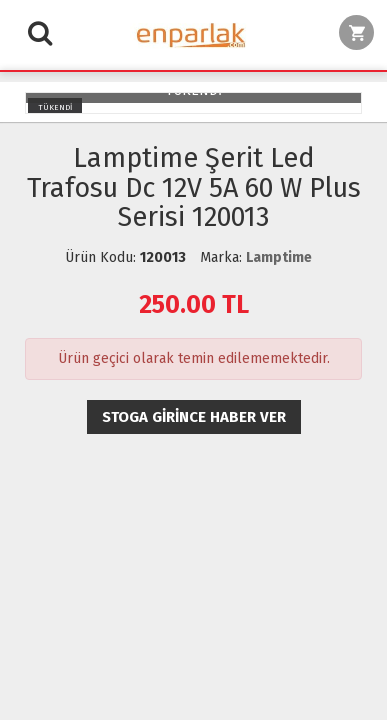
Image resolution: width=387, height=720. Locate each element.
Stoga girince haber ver (194, 417)
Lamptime (279, 257)
